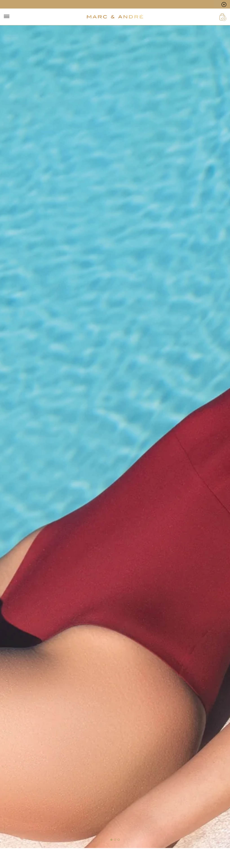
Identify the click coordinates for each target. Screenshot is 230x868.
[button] (111, 840)
